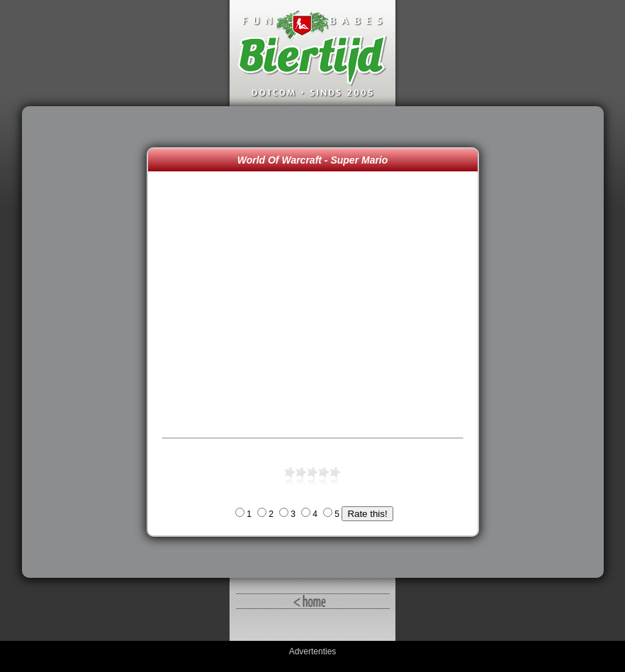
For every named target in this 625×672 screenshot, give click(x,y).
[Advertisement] (88, 342)
